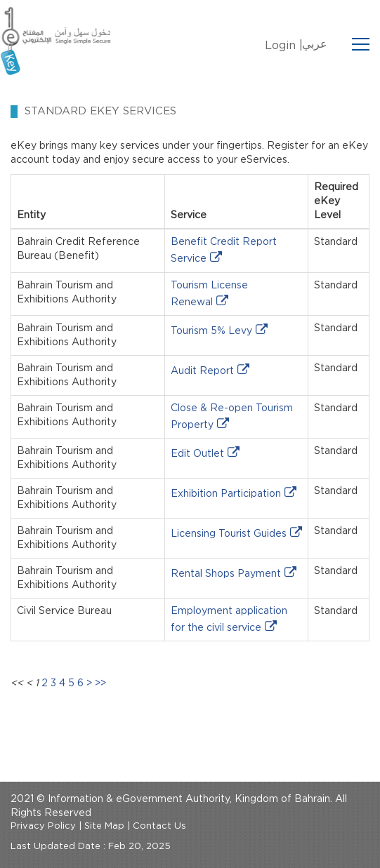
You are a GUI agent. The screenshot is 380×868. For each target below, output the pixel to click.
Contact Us (159, 826)
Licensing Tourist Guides (229, 534)
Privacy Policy (43, 826)
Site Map (104, 826)
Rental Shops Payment (226, 574)
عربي (315, 44)
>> (100, 683)
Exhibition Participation (226, 494)
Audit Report (202, 371)
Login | (284, 46)
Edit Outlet (197, 454)
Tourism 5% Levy (211, 331)
